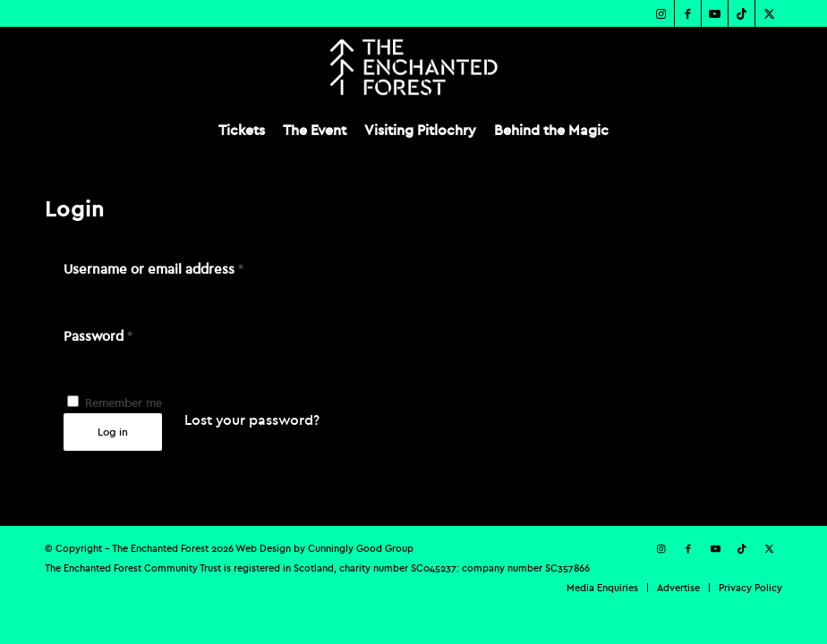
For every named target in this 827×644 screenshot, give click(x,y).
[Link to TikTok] (742, 13)
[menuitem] (242, 130)
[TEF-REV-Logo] (413, 67)
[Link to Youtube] (715, 13)
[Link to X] (769, 13)
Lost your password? (252, 419)
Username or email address (153, 269)
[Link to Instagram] (661, 13)
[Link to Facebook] (688, 13)
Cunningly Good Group (361, 548)
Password (98, 336)
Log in (113, 432)
